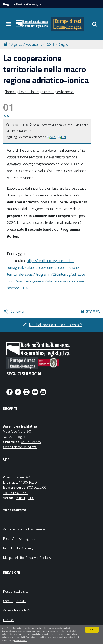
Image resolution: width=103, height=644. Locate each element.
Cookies (45, 558)
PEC (31, 498)
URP (6, 459)
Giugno (63, 44)
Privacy (31, 558)
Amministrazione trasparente (24, 529)
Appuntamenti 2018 (40, 44)
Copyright (29, 548)
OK (92, 630)
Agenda (17, 44)
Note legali (11, 548)
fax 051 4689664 (16, 493)
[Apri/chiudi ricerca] (95, 24)
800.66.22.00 (37, 487)
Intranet (9, 620)
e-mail (20, 498)
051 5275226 (31, 442)
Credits (8, 601)
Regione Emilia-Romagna (22, 4)
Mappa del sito (14, 558)
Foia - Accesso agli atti (19, 538)
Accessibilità (12, 610)
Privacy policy (20, 640)
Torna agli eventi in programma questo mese (39, 92)
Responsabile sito (16, 591)
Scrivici (21, 601)
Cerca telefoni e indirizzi (20, 447)
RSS (27, 610)
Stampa (93, 311)
